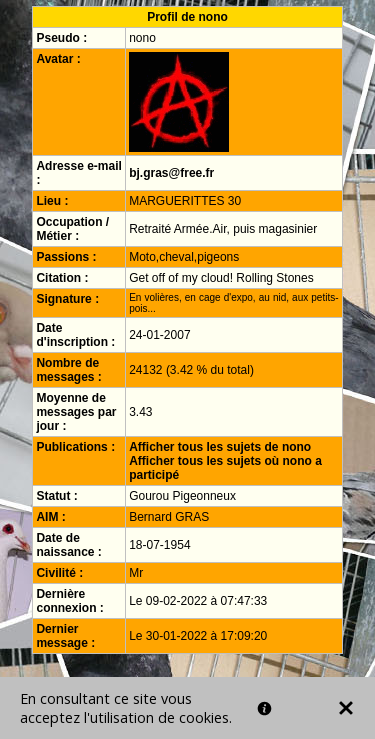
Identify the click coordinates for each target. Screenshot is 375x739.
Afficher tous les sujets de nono (220, 447)
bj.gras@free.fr (171, 173)
